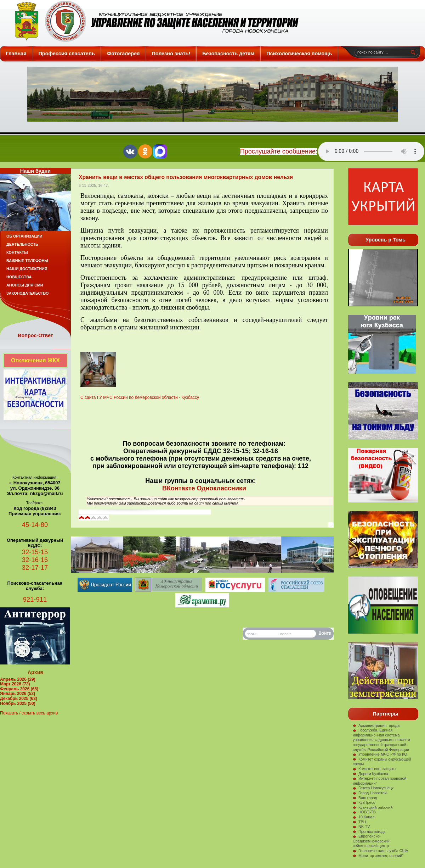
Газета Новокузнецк (373, 788)
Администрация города (376, 725)
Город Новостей (370, 793)
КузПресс (364, 802)
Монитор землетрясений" (378, 856)
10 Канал (364, 817)
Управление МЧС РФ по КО (380, 754)
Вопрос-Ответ (35, 335)
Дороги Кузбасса (370, 774)
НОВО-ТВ (364, 812)
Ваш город (365, 798)
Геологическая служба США (381, 851)
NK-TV (361, 827)
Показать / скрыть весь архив (29, 713)
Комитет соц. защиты (374, 769)
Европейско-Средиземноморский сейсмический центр (371, 841)
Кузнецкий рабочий (373, 807)
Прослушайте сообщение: (279, 151)
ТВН (359, 822)
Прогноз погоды (370, 831)
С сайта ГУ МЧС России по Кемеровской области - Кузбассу (140, 397)
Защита (154, 21)
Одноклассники (221, 488)
